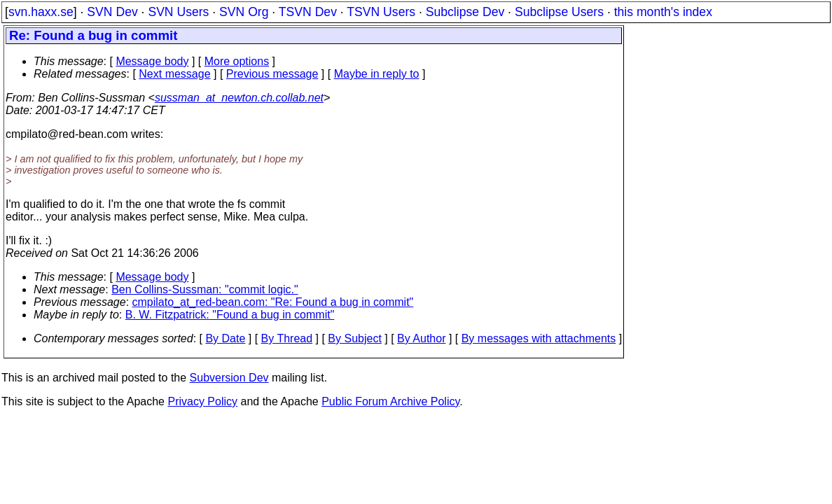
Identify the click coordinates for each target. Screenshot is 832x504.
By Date (225, 338)
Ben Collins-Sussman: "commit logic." (205, 289)
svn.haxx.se (41, 12)
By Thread (287, 338)
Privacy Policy (202, 401)
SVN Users (178, 12)
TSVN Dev (308, 12)
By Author (421, 338)
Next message (174, 74)
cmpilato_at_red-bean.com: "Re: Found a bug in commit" (273, 302)
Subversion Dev (229, 378)
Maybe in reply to (377, 74)
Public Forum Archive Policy (390, 401)
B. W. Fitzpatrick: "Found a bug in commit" (230, 315)
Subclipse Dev (465, 12)
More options (237, 61)
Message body (152, 61)
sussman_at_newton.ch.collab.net (239, 98)
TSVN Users (381, 12)
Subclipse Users (559, 12)
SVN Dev (112, 12)
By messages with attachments (539, 338)
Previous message (272, 74)
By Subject (354, 338)
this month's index (663, 12)
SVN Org (244, 12)
